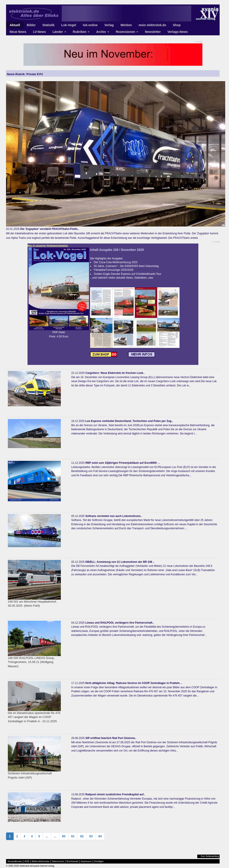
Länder (59, 32)
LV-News (39, 32)
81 (73, 836)
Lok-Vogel (69, 25)
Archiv (103, 32)
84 (100, 836)
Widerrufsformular (40, 861)
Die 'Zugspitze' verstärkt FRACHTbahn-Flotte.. (49, 229)
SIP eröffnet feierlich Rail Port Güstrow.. (111, 738)
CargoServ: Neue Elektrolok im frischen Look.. (115, 373)
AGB (27, 861)
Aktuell (15, 25)
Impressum (86, 861)
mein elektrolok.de (152, 25)
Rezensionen (127, 32)
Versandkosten (15, 861)
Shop (177, 25)
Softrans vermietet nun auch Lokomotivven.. (114, 516)
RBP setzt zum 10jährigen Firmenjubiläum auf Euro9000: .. (123, 463)
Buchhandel (72, 861)
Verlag (109, 25)
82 (82, 836)
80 (64, 836)
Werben (126, 25)
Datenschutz (58, 861)
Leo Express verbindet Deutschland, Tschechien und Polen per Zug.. (129, 421)
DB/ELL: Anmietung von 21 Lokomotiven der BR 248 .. (120, 562)
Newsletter (153, 32)
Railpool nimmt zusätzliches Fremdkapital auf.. (115, 794)
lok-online (90, 25)
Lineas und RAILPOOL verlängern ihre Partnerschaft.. (120, 623)
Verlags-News (178, 32)
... (47, 836)
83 (91, 836)
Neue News (18, 32)
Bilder (31, 25)
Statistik (48, 25)
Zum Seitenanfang (210, 856)
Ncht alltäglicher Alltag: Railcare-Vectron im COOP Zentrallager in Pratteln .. (134, 683)
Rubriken (81, 32)
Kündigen (99, 861)
